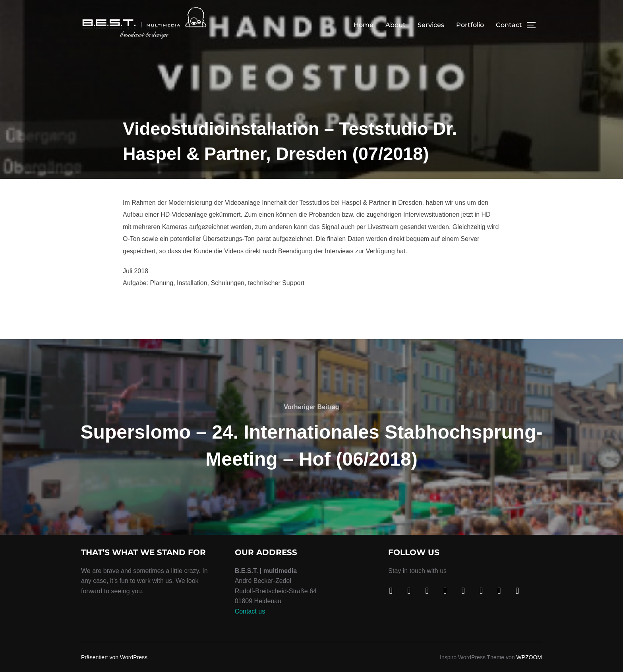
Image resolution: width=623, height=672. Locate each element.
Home (364, 25)
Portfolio (470, 25)
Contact (509, 25)
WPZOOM (529, 657)
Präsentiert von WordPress (114, 657)
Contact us (250, 611)
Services (431, 25)
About (396, 25)
